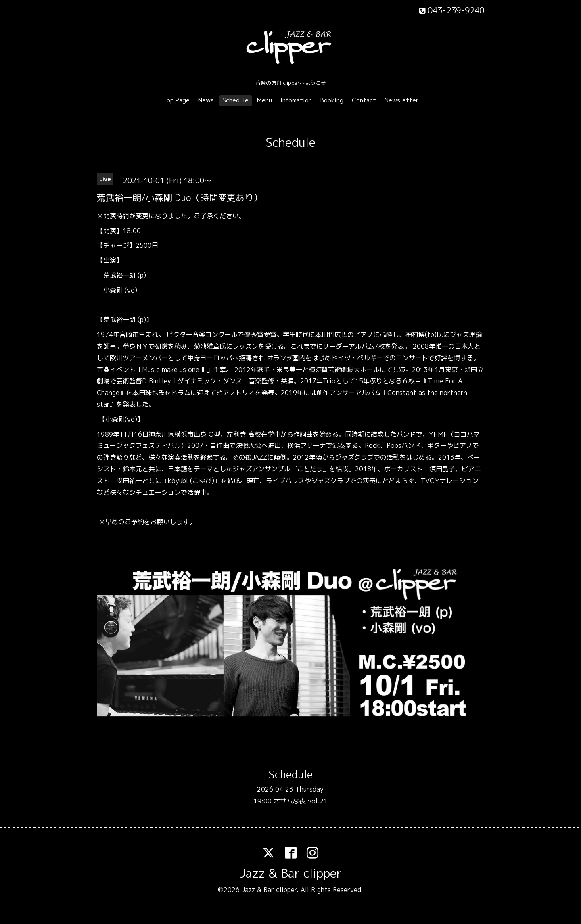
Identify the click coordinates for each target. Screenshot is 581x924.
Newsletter (402, 100)
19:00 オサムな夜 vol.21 (290, 801)
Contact (364, 100)
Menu (264, 100)
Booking (332, 100)
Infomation (296, 100)
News (206, 100)
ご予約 (134, 522)
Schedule (235, 100)
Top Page (176, 100)
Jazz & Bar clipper (290, 873)
